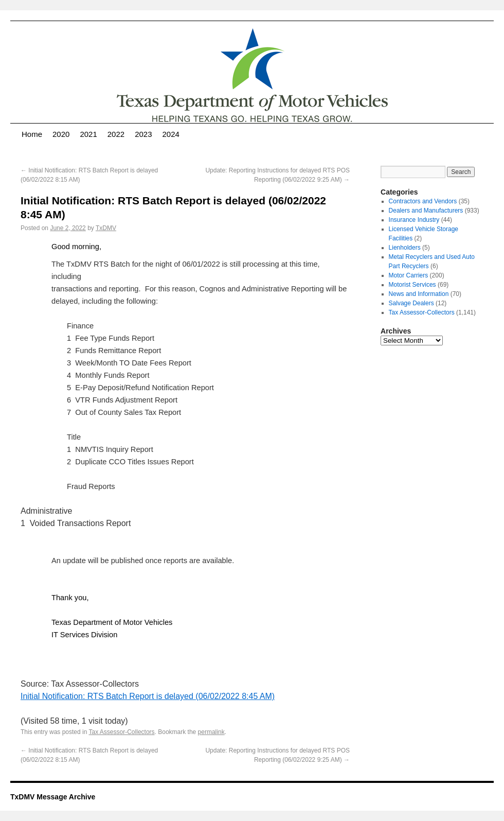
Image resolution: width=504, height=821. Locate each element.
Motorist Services (412, 285)
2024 (171, 134)
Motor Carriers (409, 275)
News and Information (419, 294)
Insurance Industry (414, 220)
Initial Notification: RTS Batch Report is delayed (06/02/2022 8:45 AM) (148, 696)
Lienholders (405, 248)
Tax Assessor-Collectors (122, 732)
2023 (143, 134)
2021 (88, 134)
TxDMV (106, 228)
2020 (61, 134)
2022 (116, 134)
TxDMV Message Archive (53, 797)
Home (32, 134)
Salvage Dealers (411, 303)
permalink (211, 732)
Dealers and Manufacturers (426, 211)
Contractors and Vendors (423, 201)
